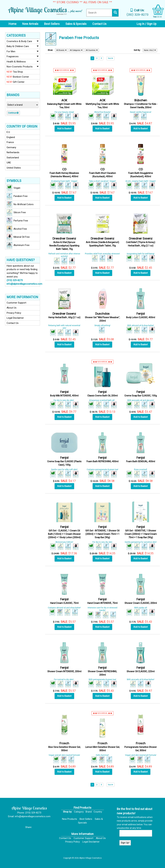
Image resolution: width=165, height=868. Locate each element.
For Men (23, 51)
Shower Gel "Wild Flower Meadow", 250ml (102, 317)
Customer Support (16, 303)
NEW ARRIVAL (64, 70)
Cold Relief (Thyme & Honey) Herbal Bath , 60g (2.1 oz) (141, 242)
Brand (89, 812)
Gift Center (16, 82)
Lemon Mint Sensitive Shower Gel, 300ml (102, 747)
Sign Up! (125, 843)
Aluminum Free (18, 245)
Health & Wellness (23, 61)
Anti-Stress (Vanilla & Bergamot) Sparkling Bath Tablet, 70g (102, 242)
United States (14, 168)
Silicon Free (16, 213)
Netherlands (13, 152)
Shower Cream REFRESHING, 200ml (102, 671)
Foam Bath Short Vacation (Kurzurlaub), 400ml (102, 173)
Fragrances (23, 56)
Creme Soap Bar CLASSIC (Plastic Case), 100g (64, 461)
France (10, 142)
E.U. (8, 132)
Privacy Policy (14, 313)
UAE (9, 163)
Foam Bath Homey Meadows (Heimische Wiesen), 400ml (64, 173)
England (11, 137)
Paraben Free (17, 196)
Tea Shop (15, 72)
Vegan (13, 188)
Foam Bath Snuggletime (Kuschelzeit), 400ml (141, 173)
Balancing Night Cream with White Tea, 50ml (64, 104)
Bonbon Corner (18, 77)
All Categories (76, 50)
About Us (12, 308)
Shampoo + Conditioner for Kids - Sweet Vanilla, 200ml (141, 104)
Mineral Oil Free (18, 237)
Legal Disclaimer (15, 318)
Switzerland (13, 158)
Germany (11, 147)
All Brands (61, 50)
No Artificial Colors (20, 205)
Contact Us (13, 323)
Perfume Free (17, 221)
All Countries (92, 50)
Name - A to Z (150, 50)
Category (79, 812)
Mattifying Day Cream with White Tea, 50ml (102, 104)
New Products (70, 819)
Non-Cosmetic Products (23, 66)
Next (111, 58)
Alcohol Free (17, 229)
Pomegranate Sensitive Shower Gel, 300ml (141, 747)
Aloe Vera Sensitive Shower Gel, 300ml (64, 747)
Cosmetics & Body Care (23, 41)
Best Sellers (86, 819)
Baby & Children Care (23, 46)
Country (98, 812)
